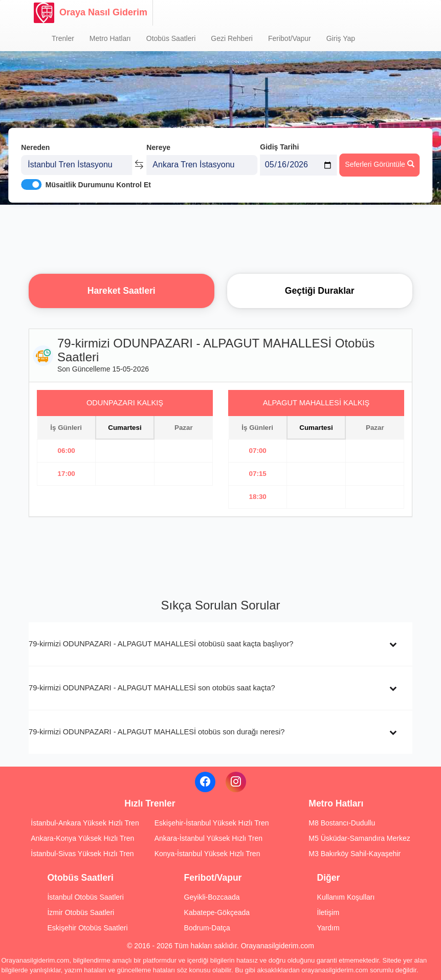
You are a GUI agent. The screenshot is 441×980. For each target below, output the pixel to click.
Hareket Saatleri (122, 291)
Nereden (35, 147)
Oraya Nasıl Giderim (91, 13)
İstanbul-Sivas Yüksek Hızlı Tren (82, 854)
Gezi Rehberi (232, 38)
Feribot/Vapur (290, 38)
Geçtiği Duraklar (320, 291)
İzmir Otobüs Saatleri (81, 912)
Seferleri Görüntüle (379, 164)
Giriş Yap (341, 38)
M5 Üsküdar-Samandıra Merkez (359, 838)
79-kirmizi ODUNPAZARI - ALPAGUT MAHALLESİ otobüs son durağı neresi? (157, 732)
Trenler (63, 38)
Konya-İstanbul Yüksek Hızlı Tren (207, 854)
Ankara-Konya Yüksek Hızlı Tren (82, 838)
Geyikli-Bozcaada (212, 897)
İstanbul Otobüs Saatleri (85, 897)
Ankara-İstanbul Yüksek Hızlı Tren (208, 838)
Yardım (328, 928)
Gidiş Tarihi (279, 147)
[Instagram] (236, 782)
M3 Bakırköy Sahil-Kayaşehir (355, 854)
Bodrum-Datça (207, 928)
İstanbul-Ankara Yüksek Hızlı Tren (85, 823)
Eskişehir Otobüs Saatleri (87, 928)
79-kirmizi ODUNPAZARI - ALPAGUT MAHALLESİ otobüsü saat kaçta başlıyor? (161, 644)
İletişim (328, 912)
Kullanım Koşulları (346, 897)
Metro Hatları (110, 38)
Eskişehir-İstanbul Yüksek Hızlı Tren (212, 823)
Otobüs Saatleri (171, 38)
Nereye (158, 147)
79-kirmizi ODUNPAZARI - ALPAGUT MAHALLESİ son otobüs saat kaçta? (152, 688)
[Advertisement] (220, 238)
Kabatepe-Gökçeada (217, 912)
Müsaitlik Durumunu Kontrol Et (98, 185)
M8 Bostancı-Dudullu (342, 823)
